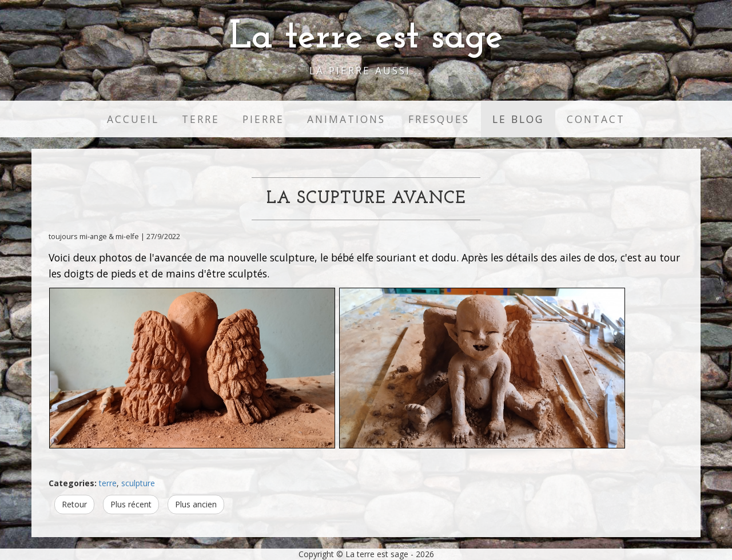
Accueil (133, 119)
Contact (596, 119)
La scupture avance (366, 199)
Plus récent (131, 504)
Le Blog (518, 119)
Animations (346, 119)
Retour (74, 504)
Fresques (439, 119)
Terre (201, 119)
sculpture (138, 483)
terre (108, 483)
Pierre (263, 119)
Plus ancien (196, 504)
